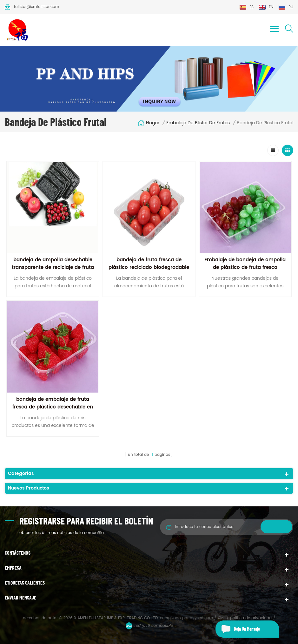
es (246, 7)
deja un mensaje (238, 629)
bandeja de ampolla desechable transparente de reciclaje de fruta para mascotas (53, 267)
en (266, 7)
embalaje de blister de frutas (198, 123)
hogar (148, 123)
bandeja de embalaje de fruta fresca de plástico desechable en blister (53, 407)
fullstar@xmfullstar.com (32, 7)
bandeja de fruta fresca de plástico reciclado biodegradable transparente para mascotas (149, 267)
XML (221, 618)
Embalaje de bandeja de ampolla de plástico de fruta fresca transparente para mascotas (245, 267)
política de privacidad (251, 618)
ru (286, 7)
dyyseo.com (202, 618)
